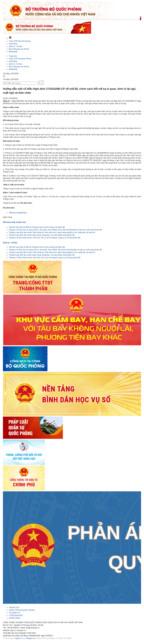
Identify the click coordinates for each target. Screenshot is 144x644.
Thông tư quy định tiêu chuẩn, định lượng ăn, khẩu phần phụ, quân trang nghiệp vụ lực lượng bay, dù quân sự (52, 232)
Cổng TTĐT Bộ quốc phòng (20, 41)
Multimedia (13, 52)
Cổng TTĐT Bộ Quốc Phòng (20, 59)
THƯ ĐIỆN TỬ (14, 613)
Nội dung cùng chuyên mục (14, 222)
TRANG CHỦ (14, 608)
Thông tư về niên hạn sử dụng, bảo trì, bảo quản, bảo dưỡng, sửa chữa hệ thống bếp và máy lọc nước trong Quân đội (55, 230)
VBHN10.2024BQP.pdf (18, 213)
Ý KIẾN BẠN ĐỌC (16, 615)
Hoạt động (13, 44)
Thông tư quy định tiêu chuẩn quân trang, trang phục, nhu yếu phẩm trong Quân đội (42, 235)
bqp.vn (18, 638)
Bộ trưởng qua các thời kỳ (19, 49)
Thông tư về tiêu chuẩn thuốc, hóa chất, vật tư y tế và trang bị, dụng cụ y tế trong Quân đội (45, 238)
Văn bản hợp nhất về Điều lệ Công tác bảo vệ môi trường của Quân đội (37, 227)
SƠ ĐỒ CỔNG (14, 618)
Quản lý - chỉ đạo (16, 46)
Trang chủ (13, 56)
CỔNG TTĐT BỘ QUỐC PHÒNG (22, 610)
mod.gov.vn (30, 638)
